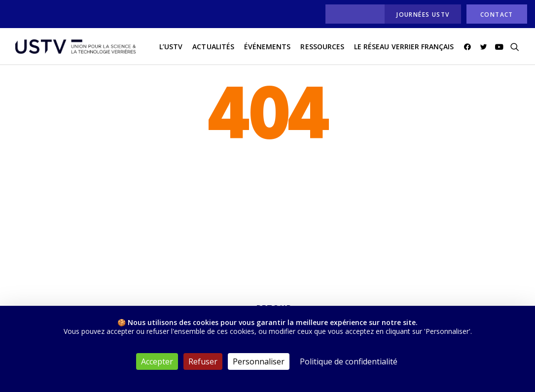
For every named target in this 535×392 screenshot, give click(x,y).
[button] (469, 49)
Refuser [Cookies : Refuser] (203, 361)
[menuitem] (352, 14)
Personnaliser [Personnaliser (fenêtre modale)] (259, 361)
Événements (267, 49)
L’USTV (171, 49)
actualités (213, 49)
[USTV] (73, 49)
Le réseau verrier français (404, 49)
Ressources (322, 49)
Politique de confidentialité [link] (349, 361)
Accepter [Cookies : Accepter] (157, 361)
